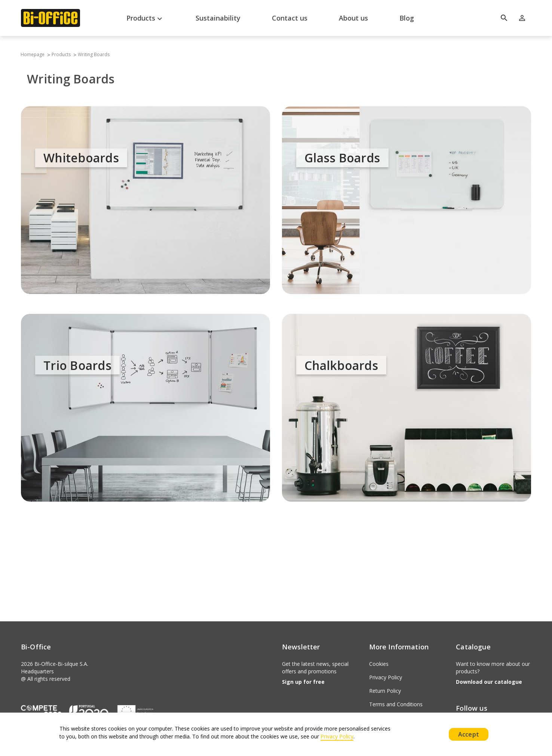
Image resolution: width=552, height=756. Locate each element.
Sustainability (218, 18)
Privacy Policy (386, 677)
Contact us (290, 18)
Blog (407, 18)
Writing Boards (94, 54)
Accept (469, 734)
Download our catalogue (489, 682)
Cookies (379, 664)
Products (145, 19)
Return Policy (385, 691)
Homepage (32, 54)
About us (353, 18)
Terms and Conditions (396, 704)
